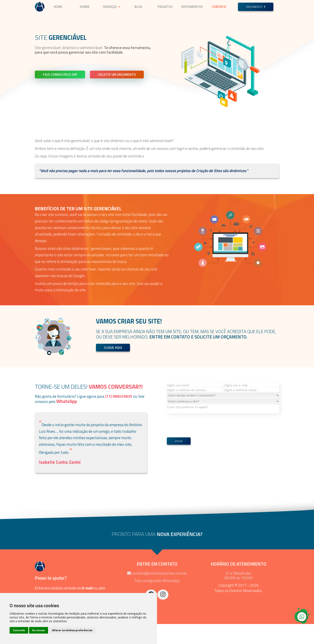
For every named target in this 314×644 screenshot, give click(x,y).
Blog (138, 7)
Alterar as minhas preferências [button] (72, 630)
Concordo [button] (19, 630)
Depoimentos (192, 7)
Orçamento (256, 7)
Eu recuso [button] (39, 630)
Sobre (85, 7)
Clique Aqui (113, 348)
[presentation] (197, 482)
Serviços (112, 7)
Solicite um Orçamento (117, 74)
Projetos (165, 7)
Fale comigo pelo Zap (60, 74)
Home (58, 7)
